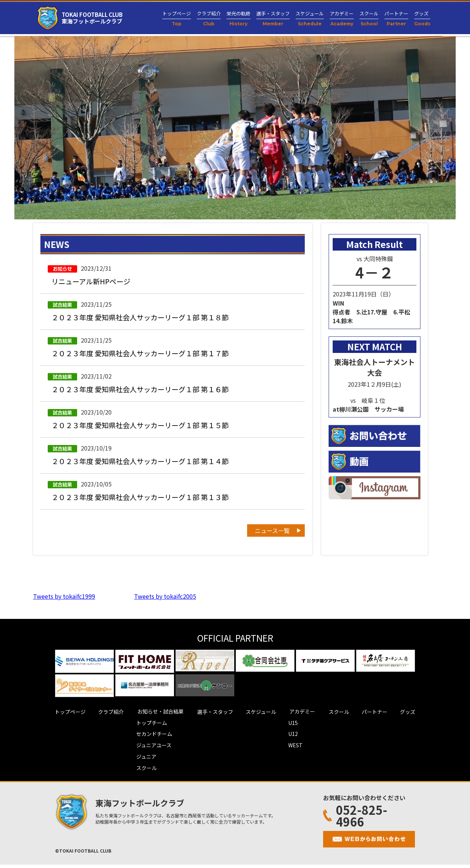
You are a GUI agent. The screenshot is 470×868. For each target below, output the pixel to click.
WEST (298, 750)
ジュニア (144, 761)
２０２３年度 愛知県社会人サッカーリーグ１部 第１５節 (145, 428)
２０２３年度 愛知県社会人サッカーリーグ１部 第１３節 (145, 502)
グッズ (415, 716)
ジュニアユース (152, 750)
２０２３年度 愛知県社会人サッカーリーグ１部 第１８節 (145, 318)
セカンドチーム (152, 738)
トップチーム (149, 727)
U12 (296, 738)
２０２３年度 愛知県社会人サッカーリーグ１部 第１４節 (145, 465)
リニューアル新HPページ (93, 282)
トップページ (64, 716)
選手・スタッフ (213, 716)
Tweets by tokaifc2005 (165, 601)
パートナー (379, 716)
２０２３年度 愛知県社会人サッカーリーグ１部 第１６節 (145, 392)
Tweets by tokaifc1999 (64, 601)
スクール (144, 772)
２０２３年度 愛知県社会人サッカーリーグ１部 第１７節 (145, 355)
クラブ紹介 (106, 716)
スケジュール (261, 716)
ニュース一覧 (272, 536)
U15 (296, 727)
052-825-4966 (355, 819)
